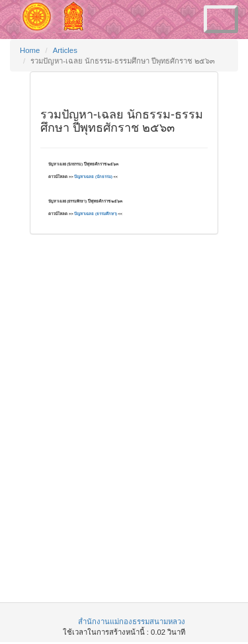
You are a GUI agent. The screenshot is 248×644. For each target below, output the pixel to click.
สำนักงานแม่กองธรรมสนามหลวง (132, 621)
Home (30, 50)
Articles (65, 50)
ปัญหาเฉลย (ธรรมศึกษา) (96, 214)
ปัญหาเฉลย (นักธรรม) (93, 177)
